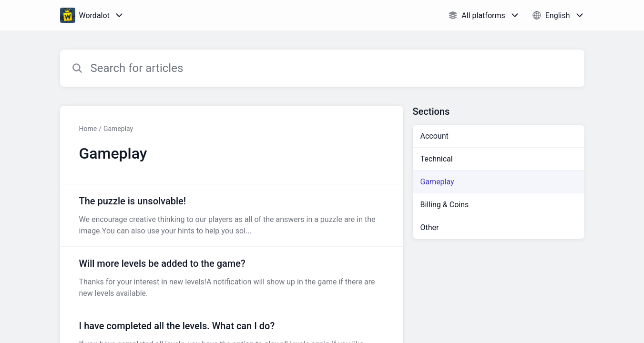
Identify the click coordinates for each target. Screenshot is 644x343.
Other (430, 227)
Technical (437, 159)
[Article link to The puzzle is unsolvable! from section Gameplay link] (232, 215)
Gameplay (118, 129)
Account (434, 136)
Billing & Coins (445, 205)
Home (88, 129)
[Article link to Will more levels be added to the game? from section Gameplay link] (232, 278)
